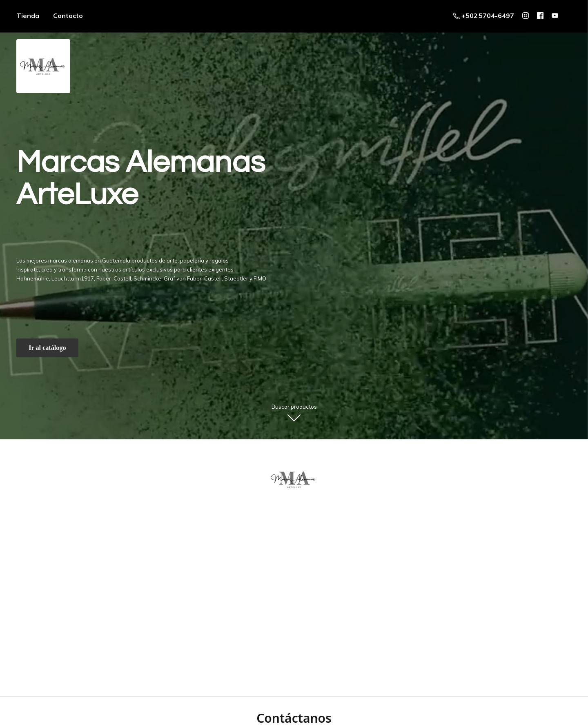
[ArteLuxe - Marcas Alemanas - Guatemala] (294, 479)
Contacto (68, 16)
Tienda (28, 16)
